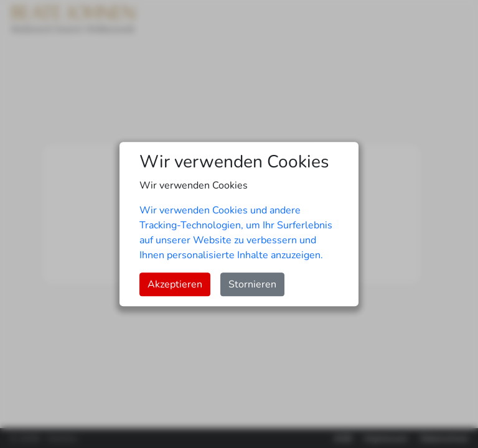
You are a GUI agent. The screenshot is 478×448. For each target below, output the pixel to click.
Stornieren (252, 284)
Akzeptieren (175, 284)
